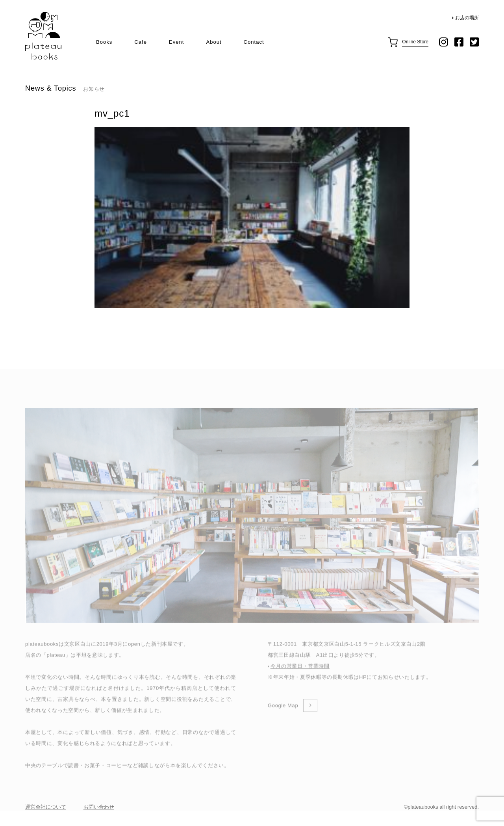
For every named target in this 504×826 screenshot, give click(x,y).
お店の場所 (467, 18)
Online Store (415, 42)
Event (176, 42)
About (214, 42)
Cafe (141, 42)
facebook (459, 42)
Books (104, 42)
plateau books (43, 36)
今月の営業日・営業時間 (300, 683)
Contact (254, 42)
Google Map (283, 722)
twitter (474, 42)
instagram (444, 42)
